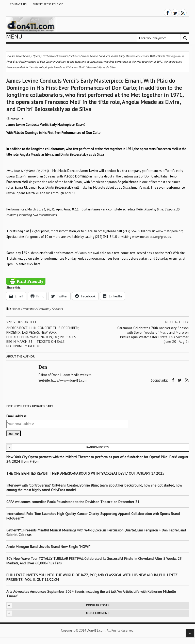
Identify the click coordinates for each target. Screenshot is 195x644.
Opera (16, 309)
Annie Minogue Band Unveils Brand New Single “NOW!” (48, 546)
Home (26, 56)
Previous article (22, 322)
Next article (177, 322)
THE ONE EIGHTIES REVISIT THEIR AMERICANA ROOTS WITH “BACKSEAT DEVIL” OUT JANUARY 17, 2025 (85, 473)
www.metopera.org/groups (151, 237)
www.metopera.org (169, 231)
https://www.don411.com (69, 380)
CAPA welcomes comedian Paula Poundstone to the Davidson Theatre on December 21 (73, 502)
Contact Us (18, 4)
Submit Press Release (48, 4)
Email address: (17, 416)
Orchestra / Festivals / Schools (42, 309)
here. (140, 209)
